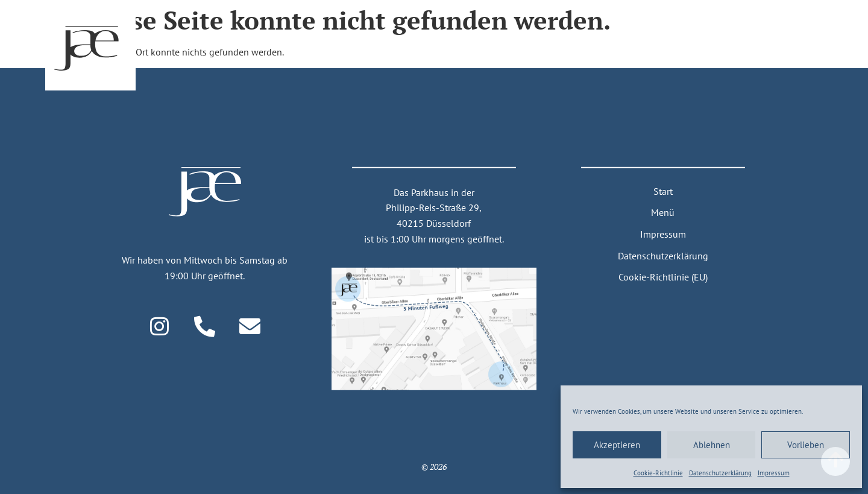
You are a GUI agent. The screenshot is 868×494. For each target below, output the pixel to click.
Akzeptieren (617, 445)
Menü (663, 212)
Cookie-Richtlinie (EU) (663, 277)
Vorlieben (806, 445)
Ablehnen (712, 445)
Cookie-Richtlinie (658, 473)
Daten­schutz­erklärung (720, 473)
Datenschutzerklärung (663, 255)
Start (663, 191)
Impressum (774, 473)
